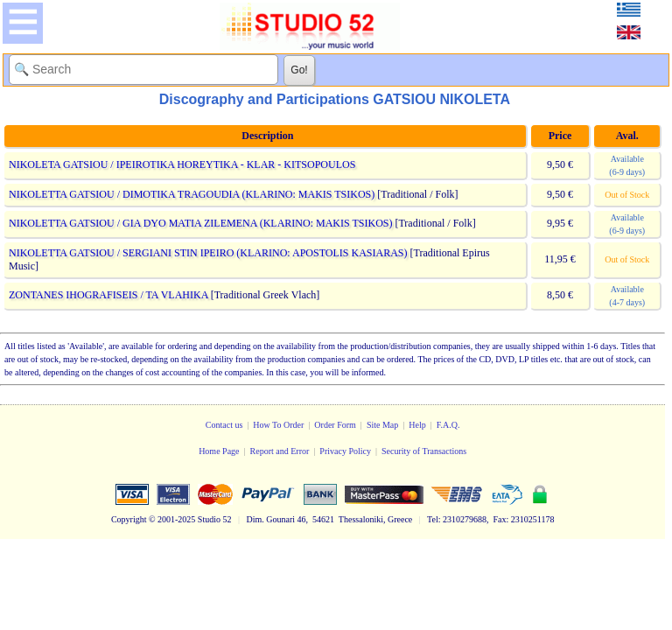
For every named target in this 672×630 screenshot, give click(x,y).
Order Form (335, 425)
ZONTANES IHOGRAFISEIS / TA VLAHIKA (108, 295)
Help (417, 425)
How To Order (278, 425)
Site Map (382, 425)
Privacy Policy (345, 451)
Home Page (219, 451)
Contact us (224, 425)
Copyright (129, 519)
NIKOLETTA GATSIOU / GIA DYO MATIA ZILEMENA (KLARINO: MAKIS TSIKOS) (200, 223)
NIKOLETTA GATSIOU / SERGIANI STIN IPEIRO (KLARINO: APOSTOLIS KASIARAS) (208, 253)
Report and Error (280, 451)
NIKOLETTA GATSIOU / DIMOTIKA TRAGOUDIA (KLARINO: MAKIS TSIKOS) (192, 194)
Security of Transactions (424, 451)
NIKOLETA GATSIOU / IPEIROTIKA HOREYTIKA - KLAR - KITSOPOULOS (182, 164)
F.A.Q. (448, 425)
